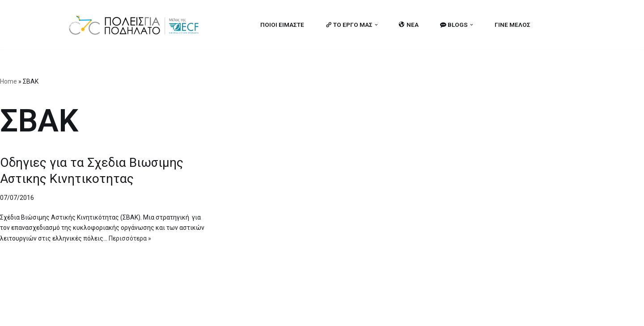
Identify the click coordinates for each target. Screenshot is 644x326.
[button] (376, 25)
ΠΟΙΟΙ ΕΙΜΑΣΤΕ (282, 25)
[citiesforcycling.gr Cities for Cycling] (136, 25)
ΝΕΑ (409, 25)
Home (8, 81)
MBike (181, 314)
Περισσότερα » (130, 238)
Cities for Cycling (96, 314)
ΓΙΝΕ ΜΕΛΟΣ (513, 25)
